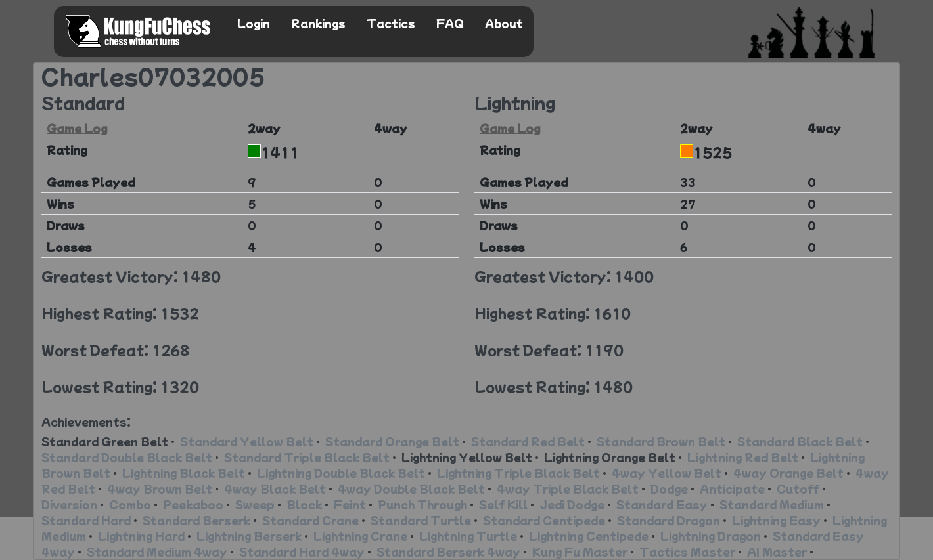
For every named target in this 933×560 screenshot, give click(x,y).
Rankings (318, 23)
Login (254, 23)
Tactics (391, 23)
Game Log (77, 128)
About (504, 23)
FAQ (450, 23)
